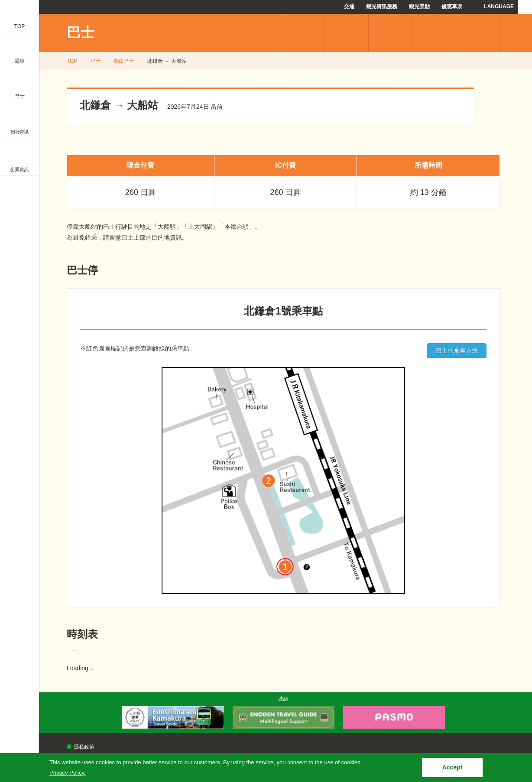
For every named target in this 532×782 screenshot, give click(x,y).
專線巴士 (303, 33)
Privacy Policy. (68, 773)
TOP (72, 61)
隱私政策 (84, 747)
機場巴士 (347, 33)
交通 (349, 6)
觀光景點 (419, 6)
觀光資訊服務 (382, 6)
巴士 (81, 32)
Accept (453, 767)
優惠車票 (452, 6)
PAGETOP (509, 690)
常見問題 (434, 33)
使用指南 (478, 33)
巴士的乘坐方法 (457, 350)
